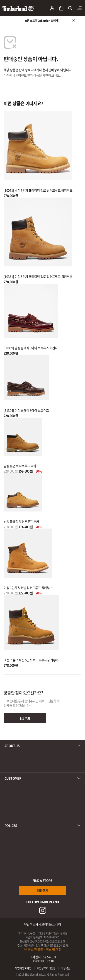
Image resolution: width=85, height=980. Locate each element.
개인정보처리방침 (46, 968)
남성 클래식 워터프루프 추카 (21, 521)
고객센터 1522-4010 (43, 959)
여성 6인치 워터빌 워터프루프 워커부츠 (28, 588)
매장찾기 (43, 890)
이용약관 (66, 968)
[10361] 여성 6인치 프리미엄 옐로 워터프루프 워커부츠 (38, 276)
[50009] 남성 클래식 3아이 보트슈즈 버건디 (31, 348)
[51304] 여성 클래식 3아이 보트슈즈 (26, 410)
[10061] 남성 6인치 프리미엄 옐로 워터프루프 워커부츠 (38, 190)
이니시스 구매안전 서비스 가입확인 (42, 950)
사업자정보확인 (23, 968)
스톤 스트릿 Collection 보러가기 (42, 21)
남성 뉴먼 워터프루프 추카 (20, 466)
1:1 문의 (25, 718)
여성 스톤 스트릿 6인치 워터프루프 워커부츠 (31, 660)
